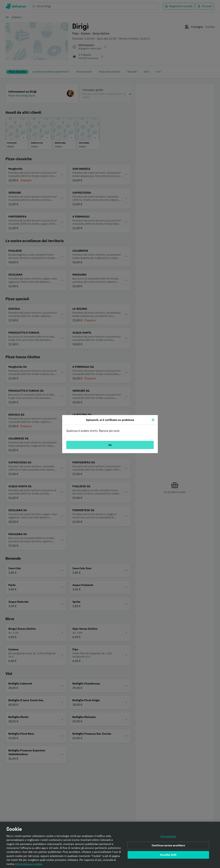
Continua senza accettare (168, 846)
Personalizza (168, 837)
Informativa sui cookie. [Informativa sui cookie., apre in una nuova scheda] (29, 864)
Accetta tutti (168, 855)
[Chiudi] (153, 420)
